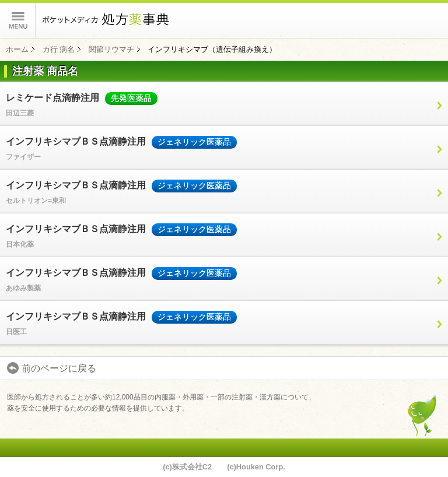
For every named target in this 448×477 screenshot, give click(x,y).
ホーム (17, 49)
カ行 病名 (59, 49)
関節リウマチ (111, 49)
